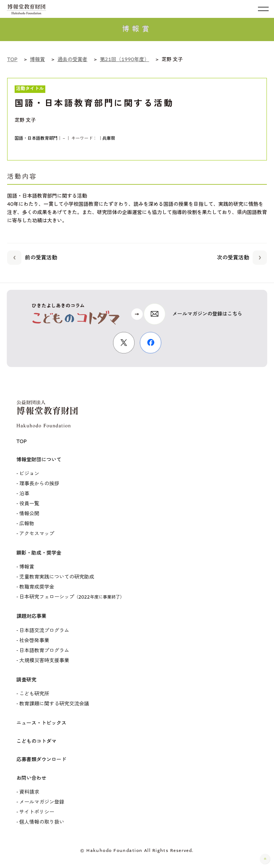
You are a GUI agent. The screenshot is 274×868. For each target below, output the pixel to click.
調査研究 (26, 680)
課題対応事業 (31, 616)
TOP (22, 442)
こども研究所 (34, 694)
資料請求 (29, 792)
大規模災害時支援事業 (44, 661)
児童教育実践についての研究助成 (57, 577)
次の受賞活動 (242, 256)
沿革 (24, 494)
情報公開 (29, 514)
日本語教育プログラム (44, 651)
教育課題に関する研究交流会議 (54, 704)
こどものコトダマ (36, 741)
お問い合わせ (31, 778)
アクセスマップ (37, 534)
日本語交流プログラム (44, 631)
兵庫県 (109, 138)
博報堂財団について (39, 460)
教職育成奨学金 (37, 587)
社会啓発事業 (34, 641)
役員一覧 (29, 504)
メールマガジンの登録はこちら (207, 314)
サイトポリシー (37, 812)
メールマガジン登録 (42, 802)
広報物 (27, 524)
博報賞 (27, 567)
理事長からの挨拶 (39, 484)
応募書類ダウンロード (41, 760)
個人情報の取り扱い (42, 822)
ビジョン (29, 474)
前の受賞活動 (32, 256)
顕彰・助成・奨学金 (39, 553)
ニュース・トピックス (41, 723)
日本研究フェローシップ (72, 597)
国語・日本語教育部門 (36, 138)
